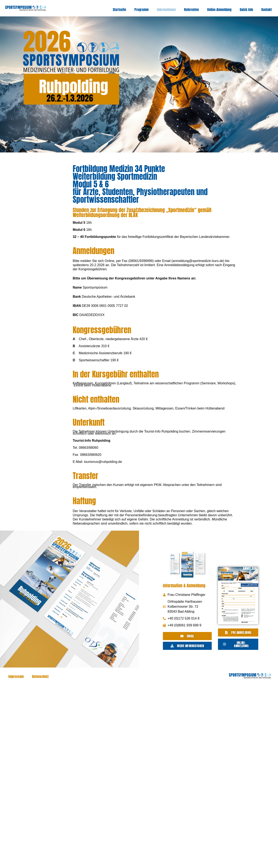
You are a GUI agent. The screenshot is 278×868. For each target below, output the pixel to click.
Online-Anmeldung (219, 10)
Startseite (119, 10)
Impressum (16, 676)
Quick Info (246, 10)
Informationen (166, 10)
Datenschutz (40, 676)
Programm (141, 10)
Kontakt (267, 10)
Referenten (191, 10)
